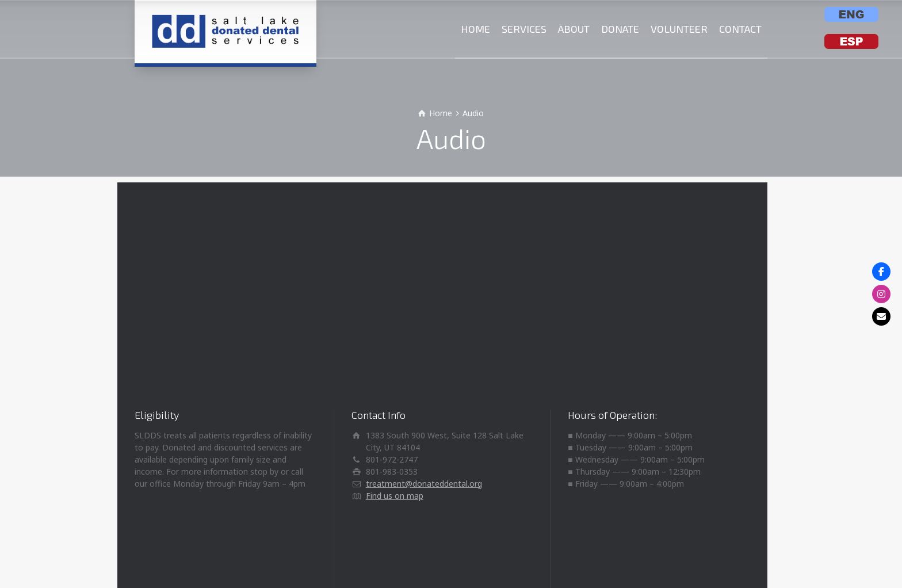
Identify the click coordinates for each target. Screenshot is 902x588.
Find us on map (395, 496)
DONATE (620, 29)
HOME (475, 29)
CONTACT (740, 29)
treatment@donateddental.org (424, 484)
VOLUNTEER (679, 29)
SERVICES (524, 29)
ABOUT (574, 29)
